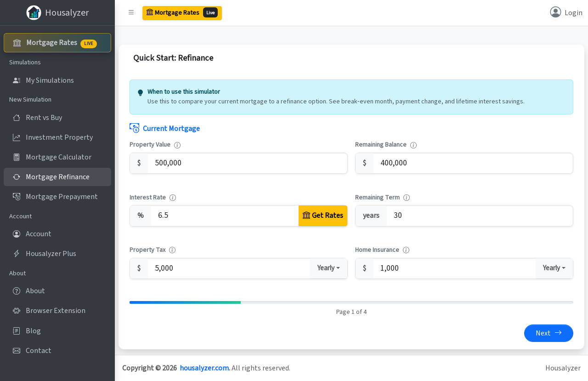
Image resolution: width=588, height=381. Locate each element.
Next (549, 333)
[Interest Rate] (223, 216)
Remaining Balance (381, 145)
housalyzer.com (204, 368)
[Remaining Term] (480, 216)
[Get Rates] (323, 216)
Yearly (326, 268)
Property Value (150, 145)
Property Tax (147, 250)
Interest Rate (148, 198)
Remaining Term (377, 198)
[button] (131, 13)
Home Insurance (377, 250)
